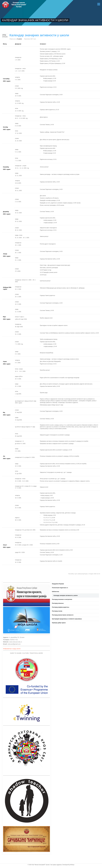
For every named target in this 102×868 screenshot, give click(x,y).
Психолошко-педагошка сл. (60, 588)
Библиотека (55, 592)
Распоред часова (57, 611)
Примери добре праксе (59, 623)
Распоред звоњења (58, 603)
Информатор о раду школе (12, 649)
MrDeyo (72, 865)
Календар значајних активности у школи (66, 595)
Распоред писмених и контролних (62, 599)
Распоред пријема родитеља (61, 607)
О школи (19, 39)
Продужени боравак (58, 584)
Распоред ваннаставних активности (63, 615)
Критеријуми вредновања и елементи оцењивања (67, 619)
